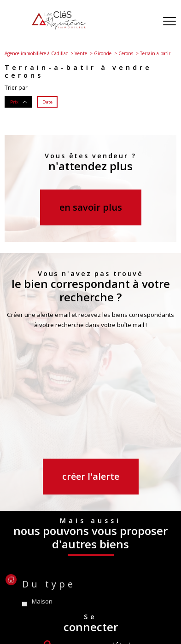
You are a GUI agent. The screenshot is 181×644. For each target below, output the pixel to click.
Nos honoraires (36, 609)
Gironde (103, 53)
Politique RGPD (95, 618)
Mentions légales (120, 609)
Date (47, 101)
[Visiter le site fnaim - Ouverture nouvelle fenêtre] (31, 579)
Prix (19, 101)
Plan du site (77, 609)
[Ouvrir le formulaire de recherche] (146, 22)
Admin (156, 609)
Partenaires (53, 618)
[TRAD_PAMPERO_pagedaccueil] (59, 27)
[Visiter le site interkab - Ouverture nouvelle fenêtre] (123, 578)
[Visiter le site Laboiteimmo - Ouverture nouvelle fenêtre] (91, 634)
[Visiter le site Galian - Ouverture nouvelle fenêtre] (64, 579)
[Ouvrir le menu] (169, 22)
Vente (81, 53)
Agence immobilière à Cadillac (36, 53)
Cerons (126, 53)
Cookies (132, 618)
